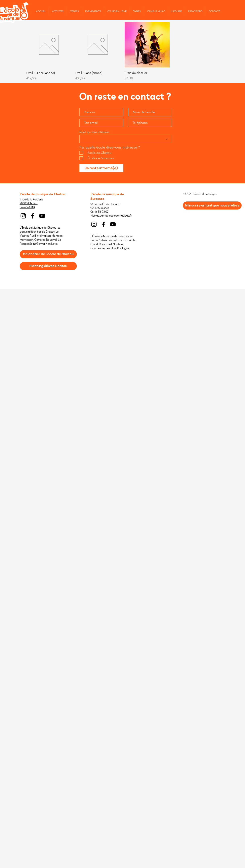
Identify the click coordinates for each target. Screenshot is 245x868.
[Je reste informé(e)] (101, 168)
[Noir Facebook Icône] (33, 216)
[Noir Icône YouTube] (42, 216)
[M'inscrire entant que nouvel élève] (212, 205)
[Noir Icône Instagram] (23, 216)
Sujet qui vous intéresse (94, 132)
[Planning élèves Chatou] (48, 266)
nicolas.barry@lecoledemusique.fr (111, 216)
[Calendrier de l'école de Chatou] (48, 254)
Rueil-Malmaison (40, 236)
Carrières (40, 240)
